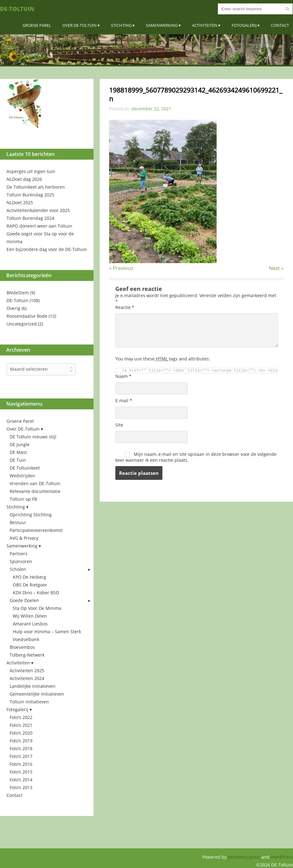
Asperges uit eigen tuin (31, 171)
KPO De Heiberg (29, 577)
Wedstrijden (22, 476)
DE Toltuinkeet (25, 468)
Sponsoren (21, 561)
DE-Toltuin (17, 9)
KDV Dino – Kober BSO (36, 593)
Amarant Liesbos (30, 624)
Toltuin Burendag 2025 (30, 195)
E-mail (124, 400)
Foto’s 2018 (21, 748)
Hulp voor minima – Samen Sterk (47, 632)
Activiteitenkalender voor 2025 (38, 210)
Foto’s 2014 (21, 780)
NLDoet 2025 (20, 203)
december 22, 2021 (151, 109)
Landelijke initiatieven (33, 686)
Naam (123, 376)
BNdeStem (18, 293)
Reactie (125, 307)
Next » (276, 268)
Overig (13, 308)
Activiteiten (205, 25)
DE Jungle (20, 444)
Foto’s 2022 (21, 717)
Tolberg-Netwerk (27, 655)
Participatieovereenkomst (36, 530)
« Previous (121, 268)
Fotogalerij (244, 25)
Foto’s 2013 (21, 787)
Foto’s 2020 (21, 733)
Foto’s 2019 (21, 741)
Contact (280, 25)
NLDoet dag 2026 (24, 179)
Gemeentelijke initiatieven (37, 694)
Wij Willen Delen (30, 616)
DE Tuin (18, 460)
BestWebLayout (245, 857)
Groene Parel (37, 25)
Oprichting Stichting (31, 515)
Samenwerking (162, 25)
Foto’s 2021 (21, 725)
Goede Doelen (24, 600)
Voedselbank (26, 639)
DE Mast (18, 452)
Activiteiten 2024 (27, 678)
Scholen (18, 569)
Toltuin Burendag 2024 (30, 218)
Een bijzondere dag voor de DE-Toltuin (47, 249)
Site (119, 425)
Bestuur (18, 522)
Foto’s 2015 (21, 772)
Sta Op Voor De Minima (37, 608)
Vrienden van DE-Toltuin (35, 483)
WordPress (282, 857)
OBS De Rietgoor (30, 585)
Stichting (121, 25)
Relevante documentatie (35, 491)
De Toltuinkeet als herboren (36, 187)
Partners (19, 554)
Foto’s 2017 (21, 756)
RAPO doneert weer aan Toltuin (39, 226)
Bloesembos (22, 647)
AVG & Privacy (24, 538)
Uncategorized (22, 324)
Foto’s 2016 (21, 764)
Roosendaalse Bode (27, 316)
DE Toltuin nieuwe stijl (33, 437)
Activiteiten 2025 (27, 670)
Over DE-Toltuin (79, 25)
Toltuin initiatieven (29, 702)
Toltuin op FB (23, 499)
